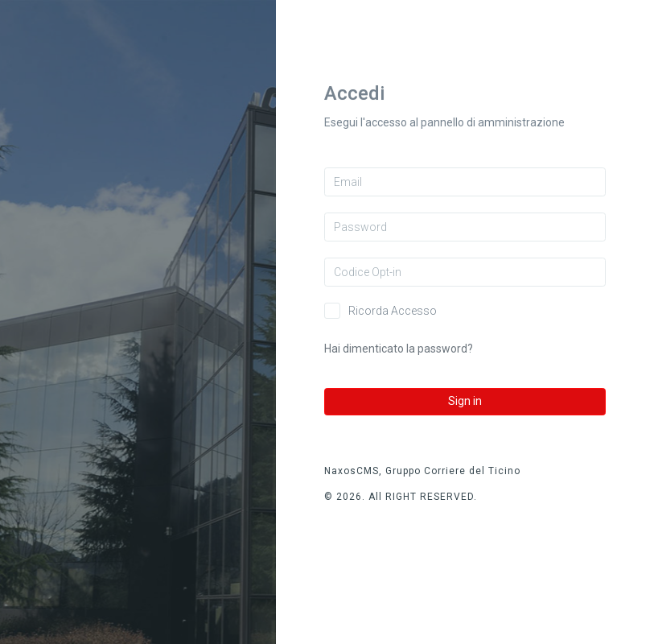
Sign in (465, 401)
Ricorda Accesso (393, 311)
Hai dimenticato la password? (399, 349)
